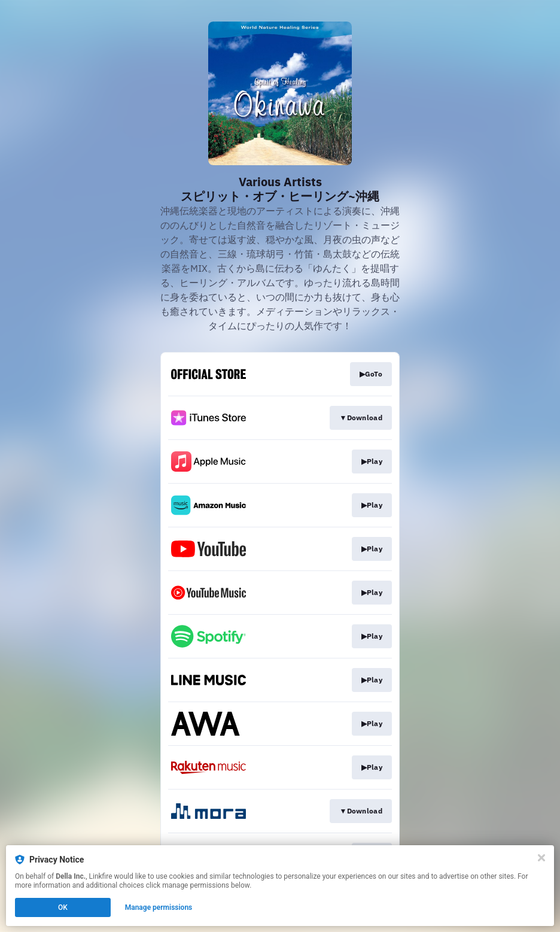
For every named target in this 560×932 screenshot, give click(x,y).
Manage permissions (159, 907)
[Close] (541, 858)
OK (63, 907)
